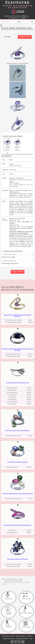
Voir (7, 150)
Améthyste (12, 178)
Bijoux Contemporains (11, 579)
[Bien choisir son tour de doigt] (8, 257)
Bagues (21, 579)
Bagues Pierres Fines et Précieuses (13, 581)
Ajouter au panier (25, 37)
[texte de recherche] (9, 22)
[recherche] (19, 22)
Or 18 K (11, 164)
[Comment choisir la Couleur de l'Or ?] (10, 264)
